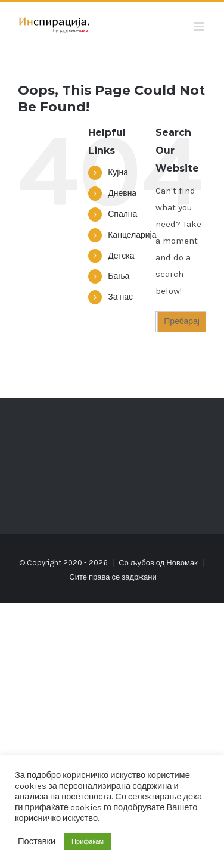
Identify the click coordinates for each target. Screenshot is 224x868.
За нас (120, 297)
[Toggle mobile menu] (200, 27)
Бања (119, 276)
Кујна (118, 172)
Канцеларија (132, 235)
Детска (121, 256)
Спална (122, 214)
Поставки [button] (37, 841)
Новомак (182, 563)
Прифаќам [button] (88, 841)
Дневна (122, 193)
